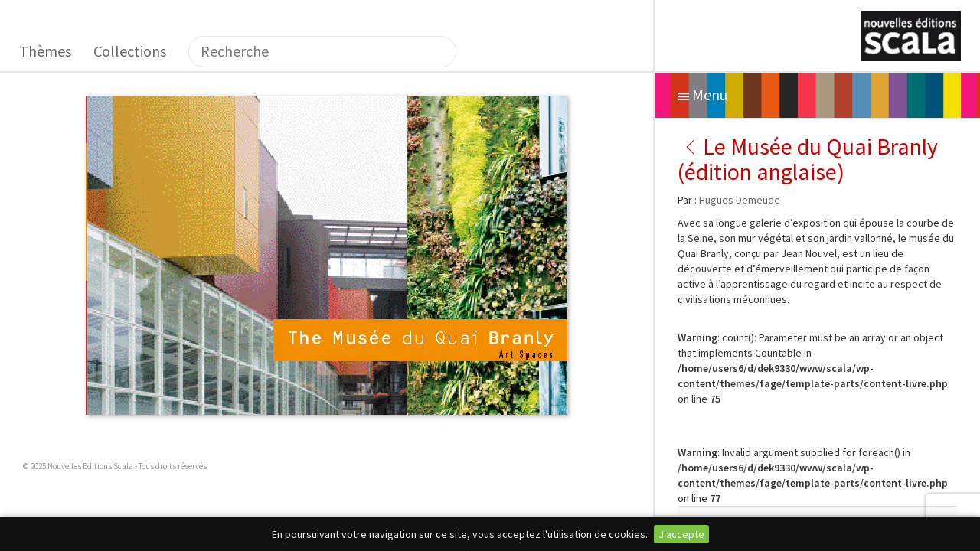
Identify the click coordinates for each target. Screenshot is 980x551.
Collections (130, 51)
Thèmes (45, 51)
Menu (702, 95)
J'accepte (681, 534)
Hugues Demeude (740, 200)
